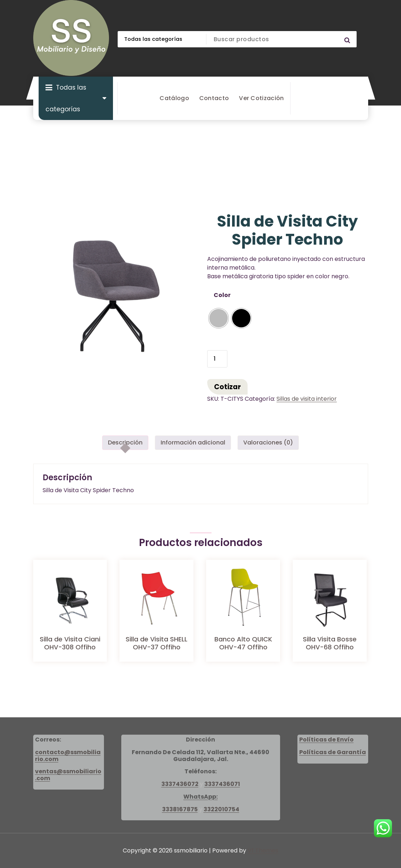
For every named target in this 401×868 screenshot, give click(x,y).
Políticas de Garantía (333, 752)
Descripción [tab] (125, 442)
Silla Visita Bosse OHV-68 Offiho (330, 643)
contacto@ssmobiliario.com (68, 756)
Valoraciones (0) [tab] (268, 442)
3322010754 (221, 809)
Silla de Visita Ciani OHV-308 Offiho (70, 643)
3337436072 (180, 784)
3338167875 (180, 809)
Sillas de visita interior (307, 399)
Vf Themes (263, 850)
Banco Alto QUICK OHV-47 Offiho (243, 643)
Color (222, 295)
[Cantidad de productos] (217, 359)
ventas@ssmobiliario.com (68, 775)
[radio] (219, 318)
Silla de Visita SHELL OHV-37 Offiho (156, 643)
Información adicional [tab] (193, 442)
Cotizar (227, 387)
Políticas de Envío (326, 740)
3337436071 (222, 784)
